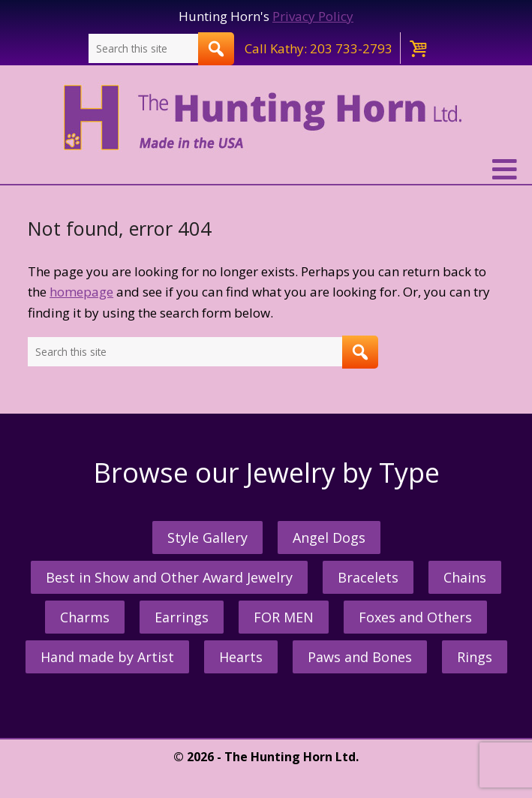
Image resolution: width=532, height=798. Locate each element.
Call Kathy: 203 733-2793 (319, 48)
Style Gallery (207, 538)
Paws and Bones (360, 657)
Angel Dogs (329, 538)
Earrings (182, 617)
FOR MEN (284, 617)
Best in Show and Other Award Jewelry (169, 577)
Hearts (241, 657)
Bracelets (368, 577)
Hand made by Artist (107, 657)
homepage (81, 292)
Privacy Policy (313, 16)
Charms (85, 617)
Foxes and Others (415, 617)
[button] (266, 170)
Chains (465, 577)
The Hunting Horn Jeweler (266, 118)
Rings (475, 657)
